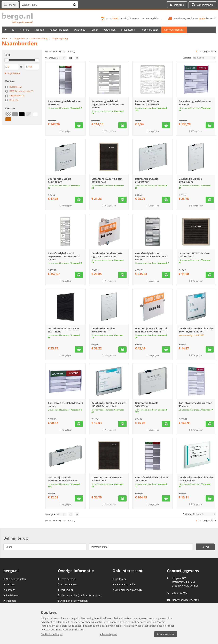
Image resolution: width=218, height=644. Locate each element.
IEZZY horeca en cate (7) (21, 91)
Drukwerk (119, 579)
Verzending (66, 590)
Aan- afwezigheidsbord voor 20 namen (152, 479)
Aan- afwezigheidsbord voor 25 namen (64, 103)
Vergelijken (67, 131)
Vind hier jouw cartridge (127, 590)
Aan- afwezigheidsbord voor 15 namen (195, 404)
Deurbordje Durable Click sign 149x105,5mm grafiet (109, 404)
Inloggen (10, 601)
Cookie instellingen (52, 634)
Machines (80, 30)
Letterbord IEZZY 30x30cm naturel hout (194, 255)
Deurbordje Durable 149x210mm (190, 180)
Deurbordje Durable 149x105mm (147, 404)
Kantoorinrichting (174, 30)
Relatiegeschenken (124, 584)
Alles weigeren (108, 634)
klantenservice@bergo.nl (186, 600)
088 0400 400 (180, 593)
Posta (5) (14, 100)
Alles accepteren (165, 634)
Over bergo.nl (67, 579)
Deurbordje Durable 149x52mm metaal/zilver (62, 479)
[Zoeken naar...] (75, 5)
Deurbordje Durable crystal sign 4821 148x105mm (107, 255)
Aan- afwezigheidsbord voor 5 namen (65, 404)
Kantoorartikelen (59, 30)
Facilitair (39, 30)
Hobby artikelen (150, 30)
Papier (94, 30)
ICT (14, 30)
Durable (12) (15, 87)
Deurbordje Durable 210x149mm (147, 180)
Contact (9, 590)
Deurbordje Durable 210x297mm (103, 330)
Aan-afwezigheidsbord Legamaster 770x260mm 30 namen (64, 256)
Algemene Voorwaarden (73, 601)
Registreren (11, 595)
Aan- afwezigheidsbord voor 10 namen (195, 103)
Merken (9, 584)
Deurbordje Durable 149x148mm (59, 180)
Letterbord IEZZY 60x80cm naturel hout (107, 479)
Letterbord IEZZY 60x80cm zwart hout (63, 330)
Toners (25, 30)
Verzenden (110, 30)
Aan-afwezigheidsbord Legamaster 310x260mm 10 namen (108, 104)
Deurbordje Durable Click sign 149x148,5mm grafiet (196, 330)
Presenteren (128, 30)
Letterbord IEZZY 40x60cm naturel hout (107, 180)
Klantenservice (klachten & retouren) (80, 595)
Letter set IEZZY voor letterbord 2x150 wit (147, 103)
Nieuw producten (15, 579)
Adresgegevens (68, 584)
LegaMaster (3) (17, 96)
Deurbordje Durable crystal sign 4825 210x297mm (151, 330)
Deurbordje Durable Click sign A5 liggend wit (196, 479)
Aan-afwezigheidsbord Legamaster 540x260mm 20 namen (151, 256)
